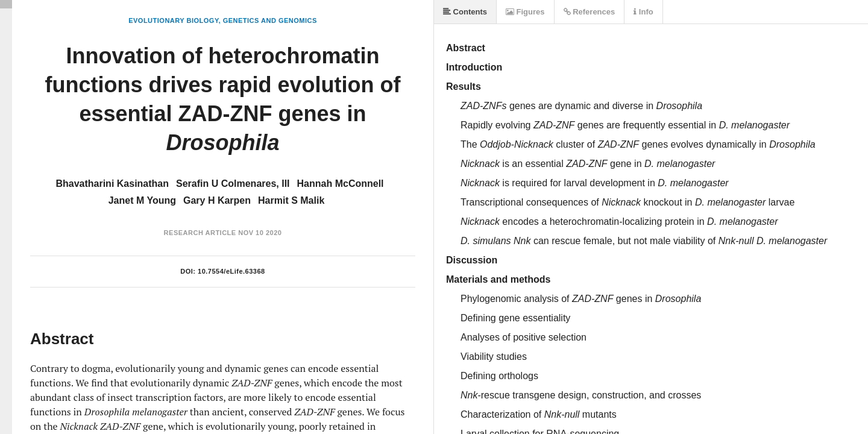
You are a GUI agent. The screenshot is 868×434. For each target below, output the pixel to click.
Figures (525, 12)
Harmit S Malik (291, 200)
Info (643, 12)
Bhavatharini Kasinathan (112, 184)
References (590, 12)
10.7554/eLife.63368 (231, 271)
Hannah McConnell (341, 184)
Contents (465, 12)
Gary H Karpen (217, 200)
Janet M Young (142, 200)
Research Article (200, 233)
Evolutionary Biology (173, 20)
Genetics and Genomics (270, 20)
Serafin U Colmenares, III (233, 184)
